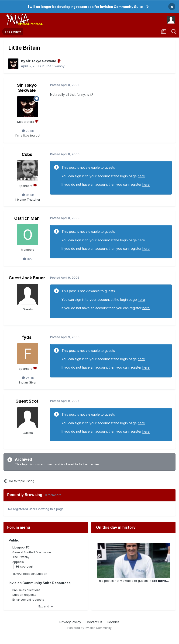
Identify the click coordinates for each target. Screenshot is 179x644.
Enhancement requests (28, 600)
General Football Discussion (32, 552)
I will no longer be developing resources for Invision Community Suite (85, 7)
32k (28, 259)
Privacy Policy (70, 622)
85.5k (28, 195)
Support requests (24, 595)
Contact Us (94, 622)
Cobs (27, 154)
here (141, 176)
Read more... (159, 581)
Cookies (113, 622)
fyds (27, 337)
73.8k (28, 131)
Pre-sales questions (26, 590)
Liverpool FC (21, 547)
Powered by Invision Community (89, 628)
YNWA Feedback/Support (30, 574)
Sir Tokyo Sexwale (27, 88)
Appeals (18, 562)
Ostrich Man (27, 218)
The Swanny (55, 66)
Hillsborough (25, 567)
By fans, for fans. (30, 24)
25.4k (28, 378)
